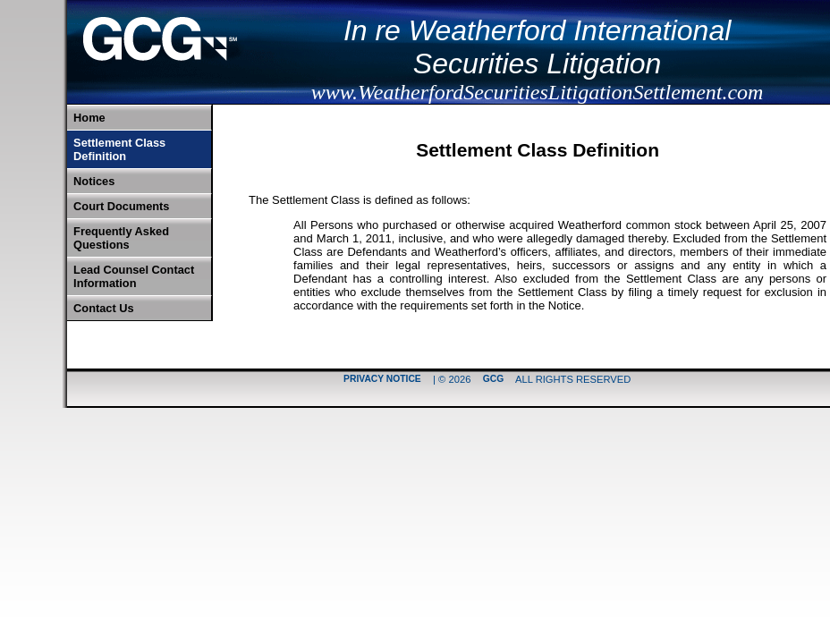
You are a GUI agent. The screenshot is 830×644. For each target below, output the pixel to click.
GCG (493, 380)
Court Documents (121, 206)
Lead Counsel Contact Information (134, 276)
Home (89, 118)
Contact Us (104, 308)
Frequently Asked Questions (121, 238)
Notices (94, 181)
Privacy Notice (382, 380)
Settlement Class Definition (119, 149)
